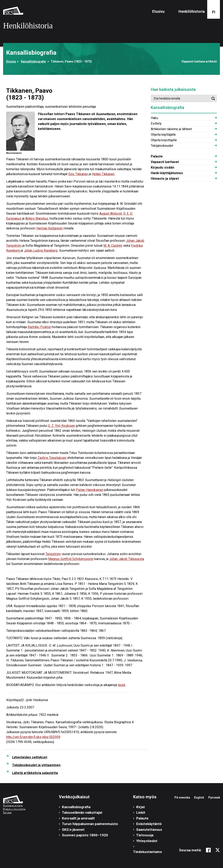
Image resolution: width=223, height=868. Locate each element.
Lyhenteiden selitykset (30, 757)
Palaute (157, 156)
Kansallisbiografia (33, 61)
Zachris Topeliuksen (52, 458)
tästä (122, 685)
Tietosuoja (145, 835)
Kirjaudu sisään (162, 167)
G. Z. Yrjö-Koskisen (62, 426)
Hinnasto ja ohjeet (165, 179)
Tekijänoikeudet (162, 146)
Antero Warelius (37, 218)
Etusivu (158, 11)
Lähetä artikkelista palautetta (35, 773)
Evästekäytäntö (149, 824)
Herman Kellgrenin (49, 228)
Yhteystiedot (147, 841)
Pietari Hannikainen (90, 490)
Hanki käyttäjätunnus (167, 173)
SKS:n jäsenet (73, 830)
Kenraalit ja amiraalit (78, 818)
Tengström (53, 554)
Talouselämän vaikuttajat (82, 812)
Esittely (156, 123)
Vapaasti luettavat (165, 162)
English (199, 797)
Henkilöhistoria (192, 11)
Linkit (141, 812)
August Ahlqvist (111, 214)
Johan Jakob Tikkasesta (127, 559)
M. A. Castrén (113, 246)
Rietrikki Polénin (39, 327)
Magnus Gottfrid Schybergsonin (71, 559)
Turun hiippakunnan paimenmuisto (90, 824)
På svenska (182, 797)
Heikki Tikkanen (103, 174)
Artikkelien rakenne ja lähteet (171, 129)
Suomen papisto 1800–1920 (85, 835)
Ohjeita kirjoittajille (164, 140)
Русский (214, 797)
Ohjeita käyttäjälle (163, 135)
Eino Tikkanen (78, 174)
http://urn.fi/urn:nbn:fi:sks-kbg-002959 (33, 737)
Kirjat (141, 807)
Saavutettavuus (149, 830)
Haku (154, 118)
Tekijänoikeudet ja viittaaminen (36, 765)
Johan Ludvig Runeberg (41, 251)
